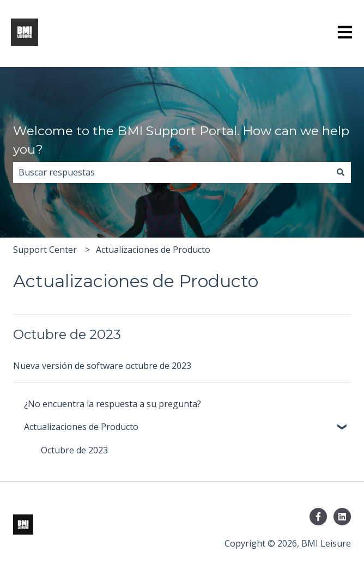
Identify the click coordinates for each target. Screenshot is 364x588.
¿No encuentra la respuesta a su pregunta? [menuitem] (113, 404)
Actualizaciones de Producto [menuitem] (81, 427)
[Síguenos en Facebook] (318, 517)
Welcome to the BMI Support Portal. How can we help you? (181, 140)
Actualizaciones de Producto (153, 250)
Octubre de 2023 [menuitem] (74, 450)
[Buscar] (341, 172)
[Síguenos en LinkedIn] (342, 517)
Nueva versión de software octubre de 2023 (102, 366)
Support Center (45, 250)
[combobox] (172, 172)
